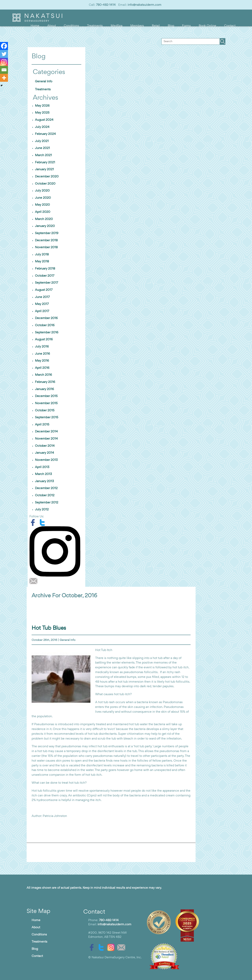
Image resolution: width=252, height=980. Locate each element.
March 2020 (44, 219)
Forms (186, 26)
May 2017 (42, 304)
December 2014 (46, 432)
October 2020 (45, 184)
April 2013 (42, 467)
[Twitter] (4, 54)
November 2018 (46, 247)
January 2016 (44, 389)
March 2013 (43, 474)
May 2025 (42, 113)
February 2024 (45, 134)
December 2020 (47, 177)
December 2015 (46, 396)
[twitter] (43, 523)
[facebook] (34, 523)
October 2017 (45, 276)
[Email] (4, 70)
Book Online (207, 26)
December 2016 (46, 318)
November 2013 (46, 460)
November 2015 (46, 403)
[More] (4, 78)
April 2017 (42, 311)
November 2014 (46, 439)
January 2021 (44, 169)
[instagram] (56, 551)
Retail (156, 26)
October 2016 (45, 325)
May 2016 (42, 361)
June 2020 (43, 198)
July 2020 (42, 191)
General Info (44, 82)
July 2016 (42, 347)
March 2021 (43, 155)
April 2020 (43, 212)
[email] (34, 581)
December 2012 (46, 488)
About (52, 26)
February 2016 (45, 382)
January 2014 (45, 453)
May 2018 (42, 262)
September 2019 (47, 233)
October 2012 (45, 495)
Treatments (95, 26)
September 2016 (47, 333)
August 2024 (44, 120)
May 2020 (42, 205)
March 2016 (43, 375)
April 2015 (42, 425)
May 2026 (42, 106)
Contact (230, 26)
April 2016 (42, 368)
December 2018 (46, 240)
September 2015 (47, 417)
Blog (171, 26)
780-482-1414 (106, 5)
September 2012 (47, 503)
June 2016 (42, 354)
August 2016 (44, 340)
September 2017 (47, 283)
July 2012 (42, 510)
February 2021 (45, 163)
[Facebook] (4, 46)
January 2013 (44, 481)
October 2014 (45, 446)
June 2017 (42, 297)
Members (137, 26)
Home (35, 26)
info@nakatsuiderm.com (144, 5)
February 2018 (45, 269)
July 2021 (42, 141)
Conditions (71, 26)
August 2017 (44, 290)
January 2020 (45, 226)
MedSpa (117, 26)
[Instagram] (4, 62)
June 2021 (42, 148)
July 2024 (42, 127)
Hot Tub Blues (49, 628)
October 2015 (45, 411)
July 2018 (42, 255)
